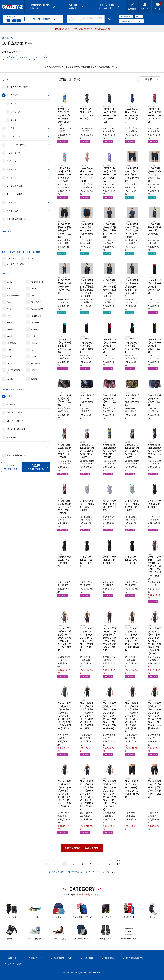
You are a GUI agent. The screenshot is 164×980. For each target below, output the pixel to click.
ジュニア (39, 57)
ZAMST (34, 371)
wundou (10, 371)
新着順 (148, 79)
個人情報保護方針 (135, 958)
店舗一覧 (12, 958)
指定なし (11, 385)
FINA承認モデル (126, 17)
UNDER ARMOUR (14, 363)
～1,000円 (11, 394)
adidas (10, 273)
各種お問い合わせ (63, 958)
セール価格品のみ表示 (16, 445)
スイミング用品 (9, 38)
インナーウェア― (14, 151)
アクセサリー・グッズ (16, 143)
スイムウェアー (13, 93)
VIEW (33, 361)
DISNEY (139, 17)
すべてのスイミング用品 (17, 85)
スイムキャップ (13, 134)
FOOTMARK (36, 307)
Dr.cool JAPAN (37, 300)
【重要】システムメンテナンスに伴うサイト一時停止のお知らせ (82, 29)
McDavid (10, 321)
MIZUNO (35, 321)
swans (10, 355)
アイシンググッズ (14, 184)
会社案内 (89, 958)
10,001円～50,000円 (16, 418)
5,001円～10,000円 (15, 410)
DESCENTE (36, 293)
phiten (34, 334)
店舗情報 (73, 6)
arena (9, 280)
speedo (34, 348)
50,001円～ (12, 427)
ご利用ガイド (35, 958)
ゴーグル (11, 126)
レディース (22, 57)
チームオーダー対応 (15, 258)
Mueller (10, 327)
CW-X (33, 287)
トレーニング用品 (14, 192)
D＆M (9, 293)
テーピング (12, 175)
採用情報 (110, 958)
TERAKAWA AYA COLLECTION (131, 21)
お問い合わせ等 (107, 6)
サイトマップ (14, 964)
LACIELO (35, 314)
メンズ (7, 57)
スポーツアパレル (14, 200)
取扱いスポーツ (40, 6)
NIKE (33, 327)
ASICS (34, 280)
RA (32, 341)
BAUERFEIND (13, 287)
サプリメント (12, 159)
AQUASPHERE (37, 273)
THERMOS (35, 355)
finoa (9, 307)
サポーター (12, 167)
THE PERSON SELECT (16, 217)
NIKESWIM (12, 334)
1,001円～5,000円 (15, 402)
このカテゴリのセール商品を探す (82, 848)
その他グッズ (12, 208)
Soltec (10, 348)
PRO (9, 341)
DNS (9, 300)
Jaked (9, 314)
